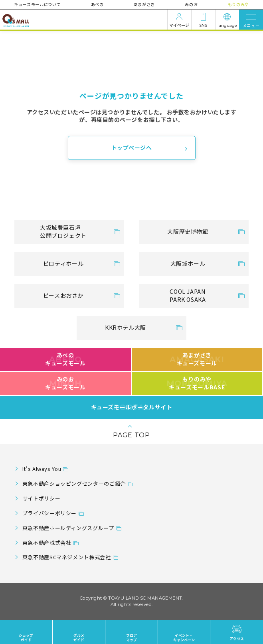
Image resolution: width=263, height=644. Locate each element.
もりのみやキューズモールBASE (197, 383)
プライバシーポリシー (49, 513)
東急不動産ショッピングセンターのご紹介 (74, 483)
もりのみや (238, 4)
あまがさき (144, 4)
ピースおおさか (63, 295)
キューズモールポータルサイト (132, 407)
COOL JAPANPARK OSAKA (188, 295)
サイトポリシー (41, 498)
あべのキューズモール (65, 359)
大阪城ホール (188, 263)
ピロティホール (63, 263)
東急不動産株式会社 (47, 543)
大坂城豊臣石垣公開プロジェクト (63, 231)
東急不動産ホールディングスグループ (68, 528)
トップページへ (132, 148)
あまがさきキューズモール (197, 359)
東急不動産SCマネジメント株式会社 (67, 557)
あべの (97, 4)
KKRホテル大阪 (126, 327)
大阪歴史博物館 (188, 231)
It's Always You (42, 469)
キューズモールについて (38, 4)
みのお (191, 4)
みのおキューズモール (65, 383)
